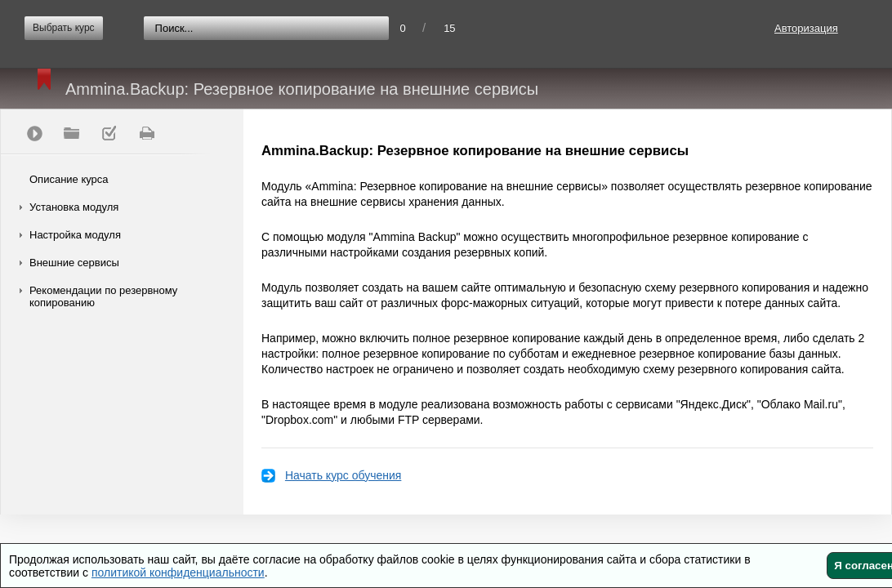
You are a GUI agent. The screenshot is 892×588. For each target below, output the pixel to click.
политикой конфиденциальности (178, 572)
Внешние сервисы (74, 263)
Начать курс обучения (343, 475)
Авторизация (806, 28)
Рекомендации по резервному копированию (103, 296)
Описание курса (69, 179)
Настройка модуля (75, 235)
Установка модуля (74, 207)
